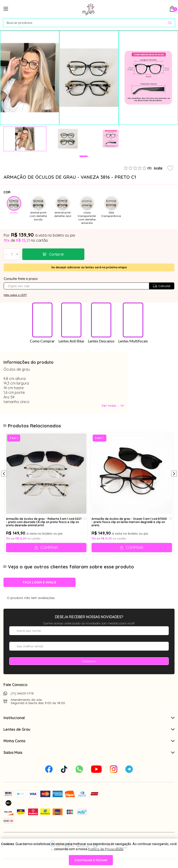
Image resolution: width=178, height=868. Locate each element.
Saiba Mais (89, 756)
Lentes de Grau (89, 733)
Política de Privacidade (106, 849)
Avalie (158, 168)
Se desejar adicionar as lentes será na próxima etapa (89, 267)
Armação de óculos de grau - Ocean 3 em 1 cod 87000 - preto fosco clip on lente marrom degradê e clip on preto (129, 526)
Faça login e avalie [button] (40, 586)
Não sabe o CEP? (15, 295)
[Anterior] (4, 478)
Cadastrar (89, 665)
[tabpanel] (25, 139)
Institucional (89, 721)
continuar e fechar (91, 860)
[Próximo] (174, 478)
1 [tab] (84, 156)
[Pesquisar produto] (170, 23)
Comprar (57, 254)
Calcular (162, 286)
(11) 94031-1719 (22, 697)
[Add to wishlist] (170, 169)
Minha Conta (89, 745)
